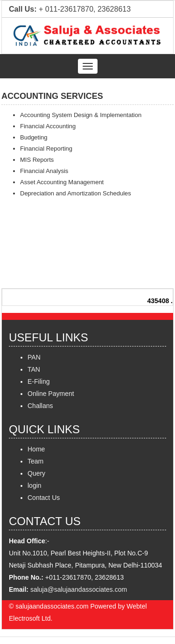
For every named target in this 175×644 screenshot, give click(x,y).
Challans (40, 406)
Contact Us (44, 498)
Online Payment (51, 394)
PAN (34, 357)
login (35, 485)
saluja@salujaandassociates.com (79, 589)
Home (36, 449)
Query (36, 473)
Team (35, 461)
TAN (34, 369)
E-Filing (38, 381)
